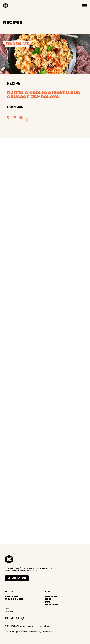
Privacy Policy (35, 632)
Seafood (51, 605)
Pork (49, 602)
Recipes (13, 23)
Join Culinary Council (17, 578)
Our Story (9, 612)
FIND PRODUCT (16, 107)
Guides (8, 609)
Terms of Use (48, 632)
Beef (48, 599)
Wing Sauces (14, 599)
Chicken (51, 596)
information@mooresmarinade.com (36, 626)
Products (9, 592)
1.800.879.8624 (12, 626)
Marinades (13, 596)
